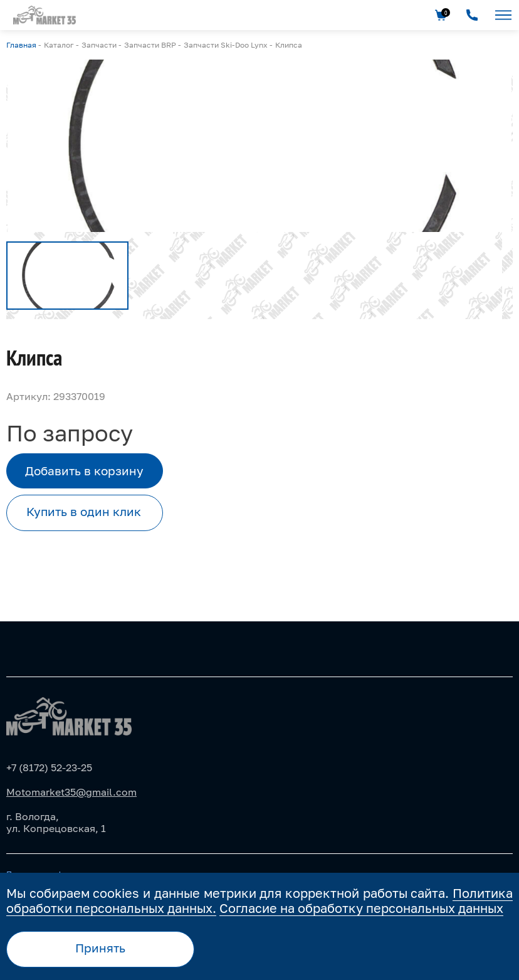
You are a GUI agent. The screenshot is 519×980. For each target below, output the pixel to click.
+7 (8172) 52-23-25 (49, 767)
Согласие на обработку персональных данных (361, 908)
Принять (100, 948)
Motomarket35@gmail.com (71, 792)
